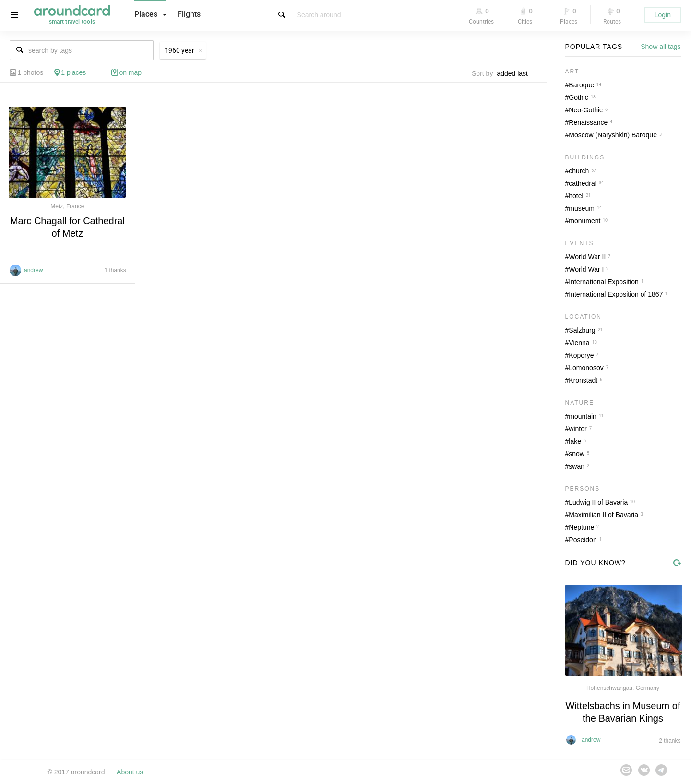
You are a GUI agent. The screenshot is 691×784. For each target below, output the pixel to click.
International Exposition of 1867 (616, 294)
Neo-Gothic (586, 110)
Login (663, 15)
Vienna (579, 343)
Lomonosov (586, 368)
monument (584, 221)
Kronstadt (583, 380)
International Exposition (604, 282)
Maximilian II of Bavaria (603, 515)
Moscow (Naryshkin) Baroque (613, 135)
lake (575, 441)
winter (578, 429)
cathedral (583, 183)
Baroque (581, 85)
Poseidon (583, 540)
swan (577, 466)
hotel (576, 196)
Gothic (578, 97)
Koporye (581, 355)
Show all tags (661, 47)
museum (582, 208)
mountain (583, 416)
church (579, 171)
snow (577, 454)
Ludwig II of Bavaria (598, 502)
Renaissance (588, 122)
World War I (586, 269)
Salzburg (582, 330)
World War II (587, 257)
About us (130, 772)
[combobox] (515, 73)
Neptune (581, 527)
